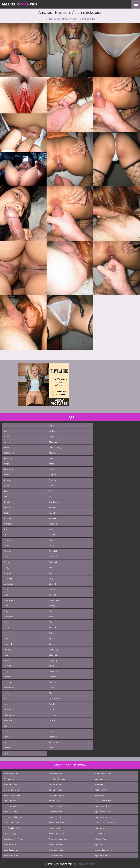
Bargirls (7, 464)
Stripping (53, 660)
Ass (5, 431)
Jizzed (6, 731)
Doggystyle (9, 617)
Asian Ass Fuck (101, 795)
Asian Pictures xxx (12, 795)
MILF (51, 458)
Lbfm (6, 753)
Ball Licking (9, 453)
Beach (6, 475)
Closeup (7, 551)
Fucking (7, 660)
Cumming (8, 578)
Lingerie (53, 436)
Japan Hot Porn (10, 812)
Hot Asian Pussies (57, 779)
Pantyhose (54, 513)
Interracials (9, 715)
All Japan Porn (101, 839)
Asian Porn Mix (56, 828)
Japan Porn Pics (102, 855)
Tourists (53, 720)
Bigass (6, 486)
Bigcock (7, 491)
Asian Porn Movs (11, 855)
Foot (6, 655)
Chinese (7, 540)
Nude (52, 486)
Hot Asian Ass (10, 801)
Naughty (53, 469)
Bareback (8, 458)
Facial (6, 627)
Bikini (6, 496)
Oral (51, 496)
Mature (52, 453)
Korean (7, 748)
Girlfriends (9, 666)
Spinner (53, 644)
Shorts (52, 589)
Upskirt (52, 731)
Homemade (9, 688)
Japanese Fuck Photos (105, 812)
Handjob (7, 677)
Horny (6, 693)
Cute (6, 595)
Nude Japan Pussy (103, 801)
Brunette (8, 524)
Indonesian (9, 709)
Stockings (53, 655)
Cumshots (8, 584)
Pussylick (53, 551)
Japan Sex (99, 844)
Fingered (8, 644)
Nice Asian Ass (56, 855)
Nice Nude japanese (58, 839)
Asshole (7, 436)
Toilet (52, 709)
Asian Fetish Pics (11, 844)
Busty (6, 529)
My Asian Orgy (10, 833)
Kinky (6, 742)
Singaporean (55, 600)
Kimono (7, 737)
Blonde (7, 502)
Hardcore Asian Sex (12, 806)
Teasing (53, 682)
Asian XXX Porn (101, 784)
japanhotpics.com (103, 828)
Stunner (53, 666)
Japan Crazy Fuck (11, 850)
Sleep (52, 617)
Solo (51, 633)
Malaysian (54, 442)
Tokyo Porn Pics (56, 795)
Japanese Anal (55, 812)
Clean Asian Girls (11, 790)
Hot (5, 698)
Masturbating (55, 447)
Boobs (6, 513)
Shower (53, 595)
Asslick (7, 442)
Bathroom (8, 469)
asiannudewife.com (104, 850)
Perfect (53, 518)
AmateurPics (19, 4)
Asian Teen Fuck (57, 833)
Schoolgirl (54, 562)
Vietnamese (55, 742)
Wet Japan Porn (11, 779)
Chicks (6, 535)
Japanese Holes (56, 850)
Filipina (7, 638)
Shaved (52, 584)
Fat (5, 633)
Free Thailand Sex (12, 828)
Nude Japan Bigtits (12, 823)
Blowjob (7, 507)
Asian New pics (10, 784)
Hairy (6, 671)
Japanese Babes (56, 773)
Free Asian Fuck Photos (105, 823)
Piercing (53, 524)
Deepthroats (9, 600)
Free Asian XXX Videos (13, 817)
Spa (51, 638)
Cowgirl (7, 567)
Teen (51, 688)
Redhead (53, 557)
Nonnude (53, 480)
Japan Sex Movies (102, 779)
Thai (51, 693)
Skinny (52, 606)
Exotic (6, 622)
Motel (52, 464)
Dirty (6, 611)
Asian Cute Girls (56, 844)
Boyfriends (9, 518)
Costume (8, 562)
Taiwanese (54, 671)
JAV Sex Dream (56, 784)
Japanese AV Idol (102, 806)
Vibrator (53, 737)
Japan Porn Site (56, 817)
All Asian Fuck (55, 801)
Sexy (51, 578)
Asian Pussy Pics (11, 773)
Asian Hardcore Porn (104, 773)
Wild (51, 748)
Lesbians (53, 431)
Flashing (7, 649)
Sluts (51, 622)
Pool (51, 529)
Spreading (54, 649)
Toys (51, 726)
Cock (6, 557)
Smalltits (53, 627)
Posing (52, 535)
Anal (6, 425)
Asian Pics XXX (101, 790)
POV (51, 540)
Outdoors (53, 502)
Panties (52, 507)
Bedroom (8, 480)
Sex (51, 573)
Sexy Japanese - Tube (13, 839)
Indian (6, 704)
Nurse (52, 491)
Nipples (53, 475)
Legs (51, 425)
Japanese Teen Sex (58, 806)
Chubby (7, 546)
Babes (6, 447)
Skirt (51, 611)
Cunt (6, 589)
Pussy (52, 546)
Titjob (52, 704)
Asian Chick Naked (57, 823)
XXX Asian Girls (101, 833)
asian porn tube (56, 790)
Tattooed (53, 677)
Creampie (8, 573)
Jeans (6, 726)
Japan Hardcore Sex (104, 817)
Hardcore (8, 682)
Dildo (6, 606)
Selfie (52, 567)
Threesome (54, 698)
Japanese (8, 720)
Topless (53, 715)
